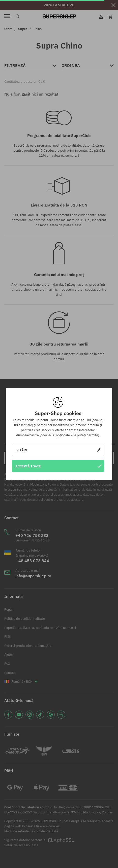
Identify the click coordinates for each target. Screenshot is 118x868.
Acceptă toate (58, 466)
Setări (58, 450)
